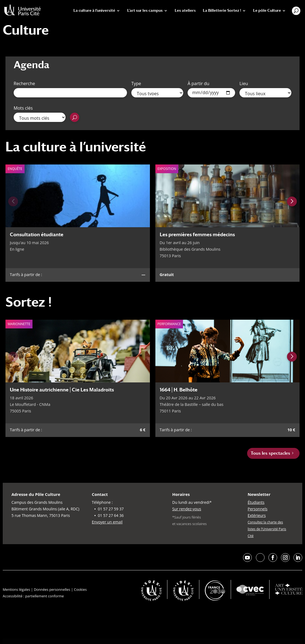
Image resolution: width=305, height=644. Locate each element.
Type (136, 83)
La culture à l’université (94, 11)
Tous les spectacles (270, 453)
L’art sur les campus (145, 11)
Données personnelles (52, 589)
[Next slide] (292, 201)
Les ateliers (185, 11)
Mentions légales (16, 589)
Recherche (24, 83)
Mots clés (23, 108)
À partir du (199, 83)
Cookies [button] (80, 589)
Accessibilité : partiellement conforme (33, 596)
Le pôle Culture (267, 11)
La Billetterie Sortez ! (222, 11)
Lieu (244, 83)
